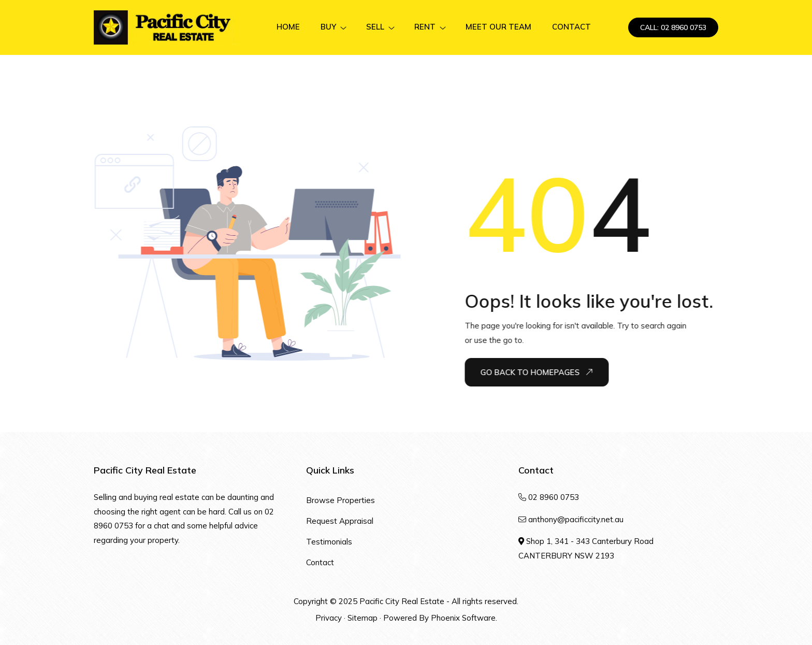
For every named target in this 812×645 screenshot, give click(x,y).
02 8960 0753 (554, 497)
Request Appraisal (340, 521)
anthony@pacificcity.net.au (576, 519)
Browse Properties (340, 500)
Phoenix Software (463, 618)
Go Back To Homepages (537, 372)
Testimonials (329, 542)
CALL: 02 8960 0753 (673, 27)
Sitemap (363, 618)
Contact (320, 562)
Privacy (329, 618)
